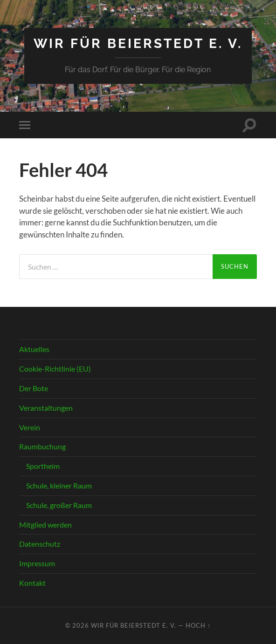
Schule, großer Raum (59, 505)
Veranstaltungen (46, 408)
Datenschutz (40, 544)
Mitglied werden (45, 525)
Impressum (37, 563)
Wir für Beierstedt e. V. (138, 44)
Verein (30, 427)
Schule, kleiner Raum (59, 485)
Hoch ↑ (198, 625)
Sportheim (43, 466)
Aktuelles (34, 349)
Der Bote (34, 388)
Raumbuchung (42, 446)
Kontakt (32, 583)
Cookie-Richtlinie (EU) (55, 369)
